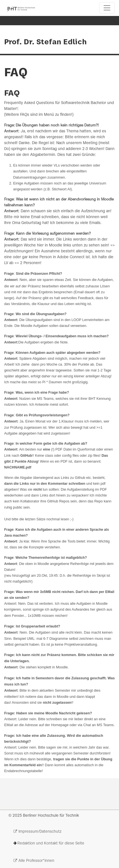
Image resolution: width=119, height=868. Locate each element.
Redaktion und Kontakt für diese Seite (51, 843)
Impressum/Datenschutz (40, 832)
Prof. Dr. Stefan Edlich (46, 42)
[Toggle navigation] (107, 8)
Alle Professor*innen (36, 861)
